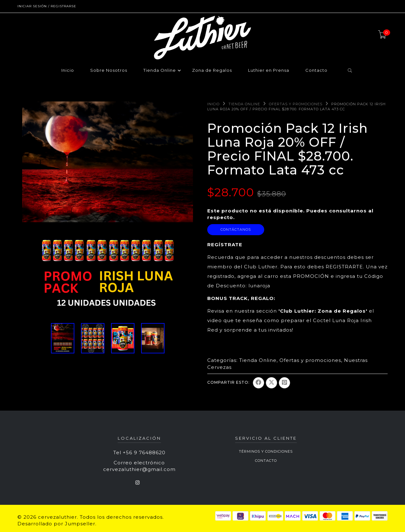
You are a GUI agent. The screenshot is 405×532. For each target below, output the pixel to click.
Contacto (316, 70)
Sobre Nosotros (109, 70)
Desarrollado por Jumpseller (56, 524)
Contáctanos (236, 229)
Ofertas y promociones (296, 104)
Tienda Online (160, 70)
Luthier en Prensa (269, 70)
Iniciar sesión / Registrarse (47, 6)
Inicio (68, 70)
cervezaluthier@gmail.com (139, 469)
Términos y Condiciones (266, 451)
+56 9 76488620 (144, 453)
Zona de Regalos (212, 70)
